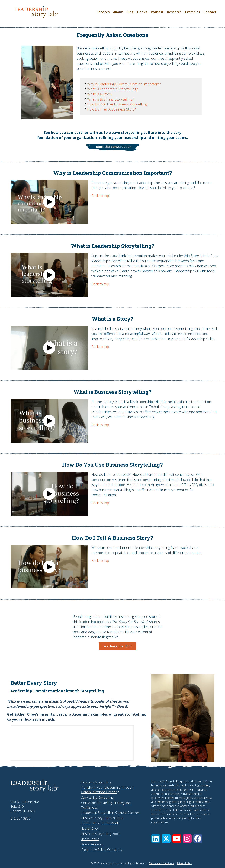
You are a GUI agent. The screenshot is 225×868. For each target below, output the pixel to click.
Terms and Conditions (162, 863)
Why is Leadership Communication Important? (124, 84)
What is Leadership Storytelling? (112, 89)
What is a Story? (100, 94)
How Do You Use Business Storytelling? (118, 105)
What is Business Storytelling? (110, 100)
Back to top (100, 196)
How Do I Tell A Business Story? (111, 110)
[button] (49, 202)
